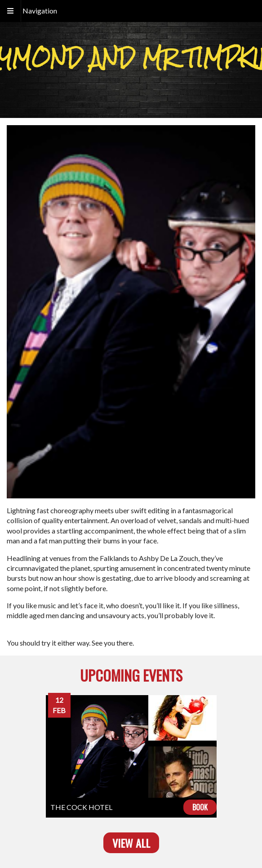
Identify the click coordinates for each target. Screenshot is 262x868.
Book (200, 807)
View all (131, 843)
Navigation (40, 11)
